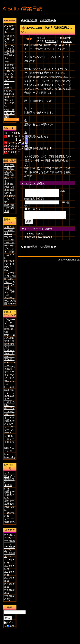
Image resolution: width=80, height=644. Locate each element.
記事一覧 (9, 110)
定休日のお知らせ (9, 185)
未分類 (8, 485)
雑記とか (9, 420)
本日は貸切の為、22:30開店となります (10, 196)
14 (9, 146)
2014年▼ (10, 560)
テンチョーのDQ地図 (10, 301)
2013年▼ (10, 566)
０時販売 (9, 513)
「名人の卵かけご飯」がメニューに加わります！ (9, 410)
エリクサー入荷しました (9, 230)
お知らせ (9, 507)
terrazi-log (10, 457)
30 (16, 152)
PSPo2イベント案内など (10, 264)
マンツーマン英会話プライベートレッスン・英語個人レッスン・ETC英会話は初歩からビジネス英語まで (10, 381)
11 (23, 143)
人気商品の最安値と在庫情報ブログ (10, 341)
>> (26, 133)
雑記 (7, 491)
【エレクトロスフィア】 (9, 442)
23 (16, 149)
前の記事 (32, 20)
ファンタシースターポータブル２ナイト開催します (9, 247)
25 (23, 149)
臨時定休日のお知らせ (9, 208)
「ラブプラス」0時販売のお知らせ (10, 278)
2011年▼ (10, 578)
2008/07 (16, 133)
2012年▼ (10, 572)
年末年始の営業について (9, 168)
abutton (67, 41)
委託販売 (9, 479)
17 (19, 146)
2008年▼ (10, 596)
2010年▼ (10, 584)
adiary (61, 261)
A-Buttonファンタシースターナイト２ (9, 430)
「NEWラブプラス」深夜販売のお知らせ (10, 326)
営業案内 (51, 41)
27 (5, 152)
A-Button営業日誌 (23, 9)
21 (9, 149)
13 (5, 146)
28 (9, 152)
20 (5, 149)
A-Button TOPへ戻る (9, 29)
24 (19, 149)
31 (19, 152)
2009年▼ (10, 590)
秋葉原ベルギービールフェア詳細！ (9, 355)
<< (5, 133)
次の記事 (45, 20)
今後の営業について (9, 178)
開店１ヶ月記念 (9, 450)
